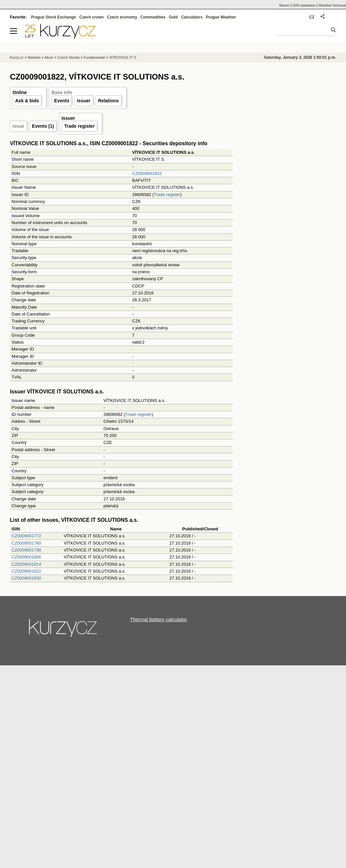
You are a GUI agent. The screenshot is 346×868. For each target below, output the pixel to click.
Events (62, 101)
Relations (109, 101)
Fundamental (94, 57)
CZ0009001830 (26, 578)
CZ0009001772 (26, 536)
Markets (34, 57)
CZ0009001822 (147, 173)
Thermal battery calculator (158, 619)
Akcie (49, 57)
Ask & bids (27, 101)
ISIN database (304, 5)
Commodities (153, 17)
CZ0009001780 (26, 543)
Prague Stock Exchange (54, 17)
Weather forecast (332, 5)
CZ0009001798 (26, 550)
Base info (62, 92)
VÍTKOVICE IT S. (123, 57)
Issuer (84, 101)
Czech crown (92, 17)
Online (20, 92)
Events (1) (43, 126)
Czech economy (122, 17)
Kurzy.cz (17, 57)
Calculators (192, 17)
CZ (312, 17)
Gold (173, 17)
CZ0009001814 (26, 564)
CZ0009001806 (26, 557)
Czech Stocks (68, 57)
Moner (285, 5)
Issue (18, 126)
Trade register (80, 126)
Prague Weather (221, 17)
